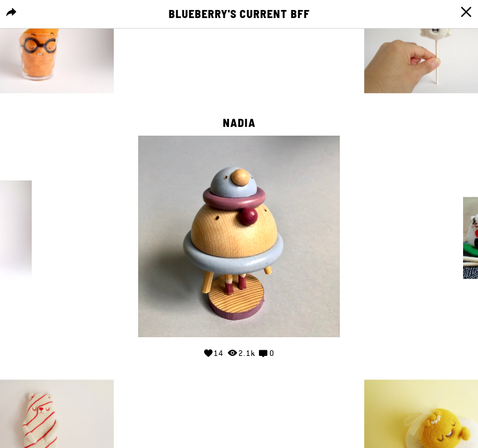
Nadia (239, 123)
